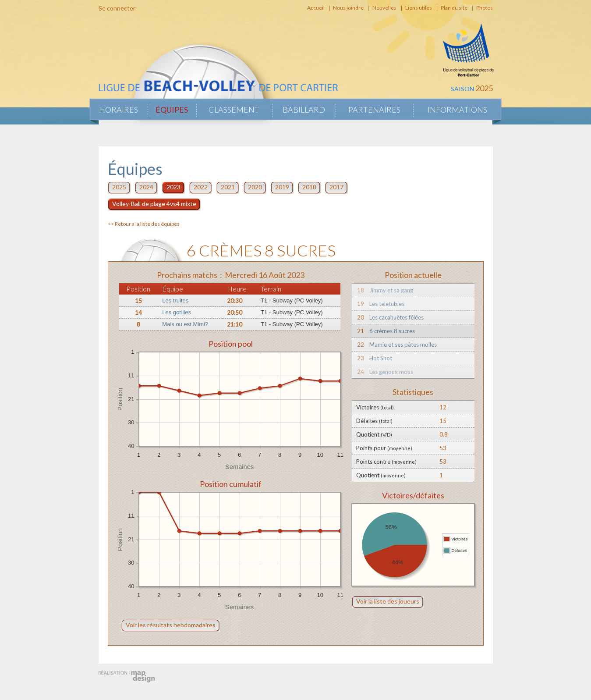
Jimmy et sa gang (391, 290)
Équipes (172, 110)
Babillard (304, 110)
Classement (234, 110)
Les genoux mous (391, 372)
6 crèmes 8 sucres (392, 331)
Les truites (175, 300)
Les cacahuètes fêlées (396, 317)
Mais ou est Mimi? (185, 324)
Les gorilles (177, 312)
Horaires (119, 110)
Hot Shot (381, 358)
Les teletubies (387, 304)
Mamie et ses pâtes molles (403, 345)
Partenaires (374, 110)
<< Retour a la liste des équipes (144, 224)
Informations (457, 110)
